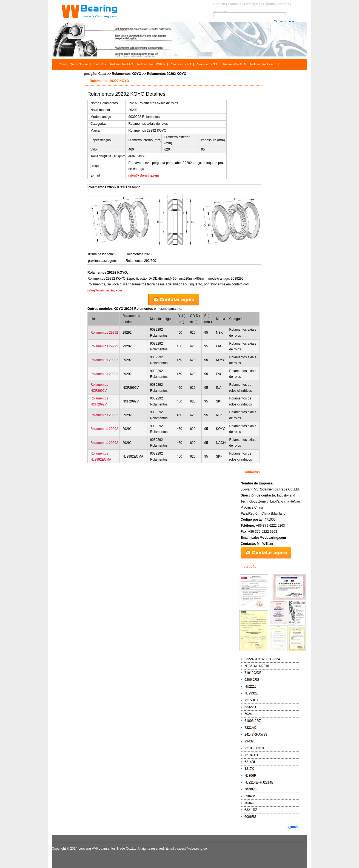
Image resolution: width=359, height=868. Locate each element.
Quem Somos (79, 64)
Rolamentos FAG (122, 64)
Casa (62, 64)
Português (252, 4)
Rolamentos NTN (235, 64)
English (219, 4)
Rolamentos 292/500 (141, 261)
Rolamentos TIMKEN (151, 64)
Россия (284, 4)
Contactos (99, 64)
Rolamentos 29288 (140, 254)
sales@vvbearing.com (269, 538)
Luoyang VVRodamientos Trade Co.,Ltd (107, 849)
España (269, 4)
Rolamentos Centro (263, 64)
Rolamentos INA (181, 64)
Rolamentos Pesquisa (68, 75)
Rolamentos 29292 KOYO (167, 74)
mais (295, 827)
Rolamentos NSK (207, 64)
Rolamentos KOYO (126, 74)
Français (234, 4)
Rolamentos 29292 (104, 333)
